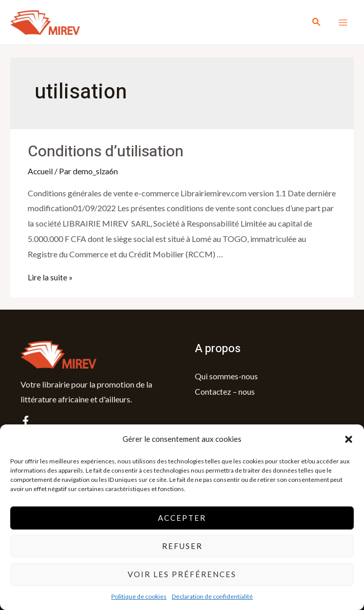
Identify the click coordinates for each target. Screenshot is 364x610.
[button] (349, 439)
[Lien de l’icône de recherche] (317, 22)
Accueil (41, 171)
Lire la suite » (50, 277)
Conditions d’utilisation (106, 152)
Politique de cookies (139, 596)
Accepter (182, 518)
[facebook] (26, 420)
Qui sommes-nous (226, 375)
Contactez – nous (225, 391)
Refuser (182, 546)
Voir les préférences (182, 574)
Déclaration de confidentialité (212, 596)
